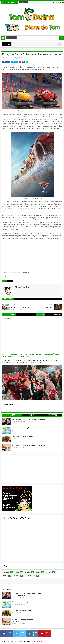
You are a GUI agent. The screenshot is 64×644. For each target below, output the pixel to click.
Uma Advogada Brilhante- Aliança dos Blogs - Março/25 (33, 419)
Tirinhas (16, 576)
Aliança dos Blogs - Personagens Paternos (28, 445)
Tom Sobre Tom (30, 576)
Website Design (13, 641)
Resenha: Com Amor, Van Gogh (24, 428)
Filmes (10, 281)
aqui (42, 206)
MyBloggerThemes (36, 641)
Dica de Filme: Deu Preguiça (23, 437)
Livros (49, 572)
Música (5, 576)
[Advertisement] (17, 469)
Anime (17, 572)
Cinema (27, 572)
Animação (6, 572)
